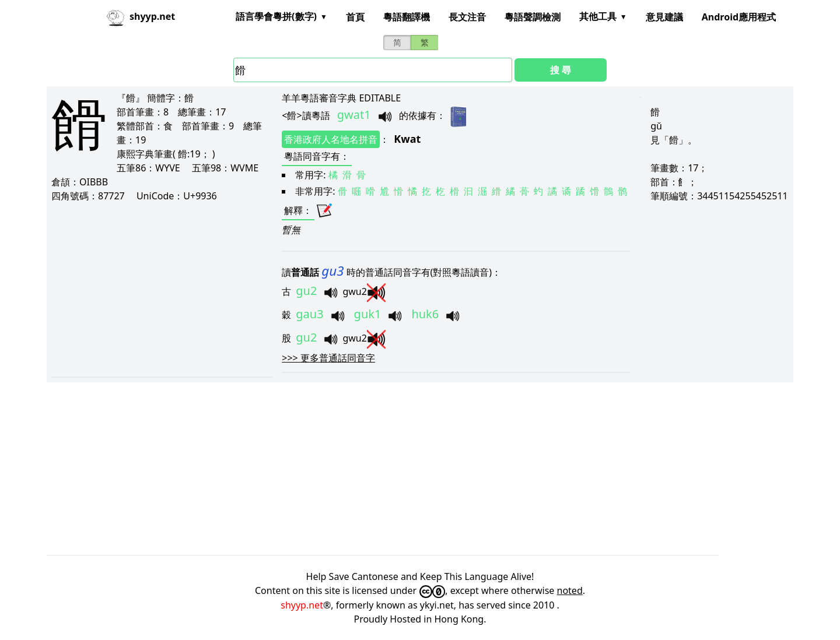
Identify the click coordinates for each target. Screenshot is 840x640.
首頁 (355, 17)
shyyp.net (302, 605)
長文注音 (467, 17)
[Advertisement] (162, 289)
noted (570, 590)
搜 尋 (561, 70)
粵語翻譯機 (407, 17)
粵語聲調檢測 (533, 17)
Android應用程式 (739, 17)
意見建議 (664, 17)
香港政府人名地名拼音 (331, 139)
